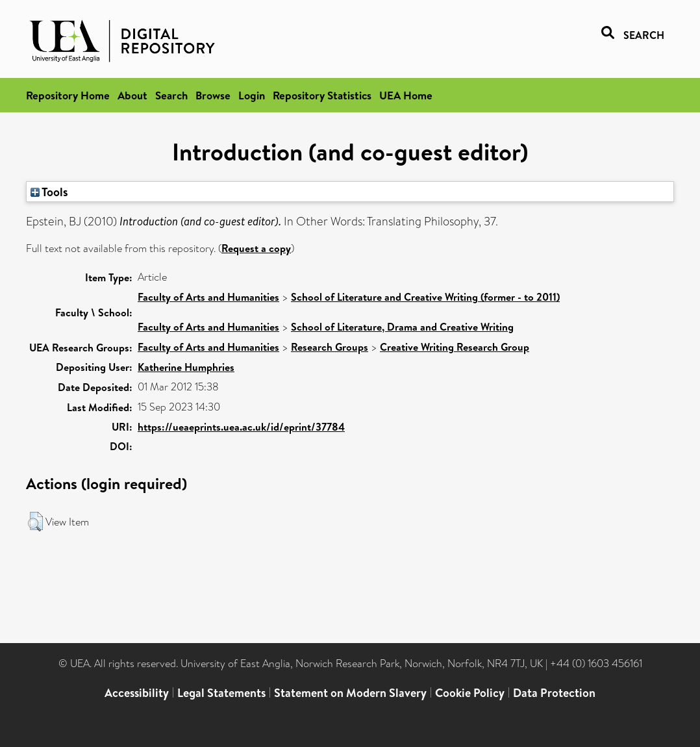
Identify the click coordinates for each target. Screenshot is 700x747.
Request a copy (256, 248)
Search (171, 95)
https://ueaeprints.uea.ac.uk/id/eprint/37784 (241, 427)
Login (252, 95)
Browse (213, 95)
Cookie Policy (470, 693)
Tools (49, 192)
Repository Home (68, 95)
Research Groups (330, 347)
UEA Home (406, 95)
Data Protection (554, 693)
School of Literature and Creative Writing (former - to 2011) (425, 297)
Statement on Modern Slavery (350, 693)
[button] (35, 522)
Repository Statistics (322, 95)
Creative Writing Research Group (455, 347)
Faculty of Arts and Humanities (208, 297)
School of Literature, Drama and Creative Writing (402, 327)
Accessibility (137, 693)
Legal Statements (221, 693)
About (132, 95)
